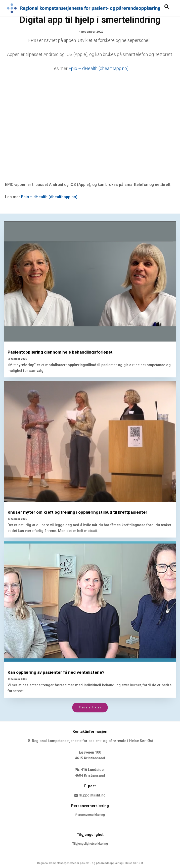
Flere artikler (90, 707)
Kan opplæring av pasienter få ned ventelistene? (56, 672)
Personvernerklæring (90, 815)
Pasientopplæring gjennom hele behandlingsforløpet (60, 352)
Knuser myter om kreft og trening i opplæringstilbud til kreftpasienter (77, 512)
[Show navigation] (172, 8)
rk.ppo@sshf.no (90, 795)
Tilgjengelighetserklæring (90, 844)
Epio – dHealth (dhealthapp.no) (99, 68)
